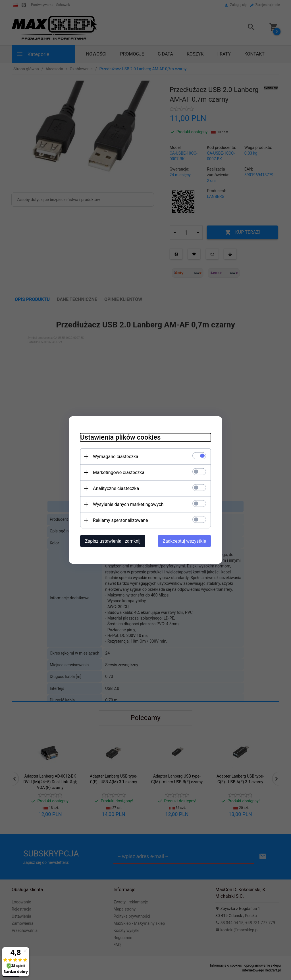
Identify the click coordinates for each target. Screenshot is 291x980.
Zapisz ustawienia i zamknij (113, 541)
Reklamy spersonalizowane (120, 520)
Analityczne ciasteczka (116, 488)
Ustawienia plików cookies (120, 437)
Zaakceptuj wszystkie (184, 541)
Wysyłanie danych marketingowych (128, 504)
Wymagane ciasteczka (116, 457)
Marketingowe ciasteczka (119, 472)
